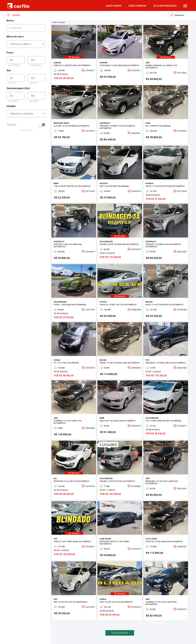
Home (55, 22)
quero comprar (137, 6)
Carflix (19, 6)
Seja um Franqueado (165, 6)
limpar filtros (26, 130)
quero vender (114, 6)
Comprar (62, 22)
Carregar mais (120, 633)
